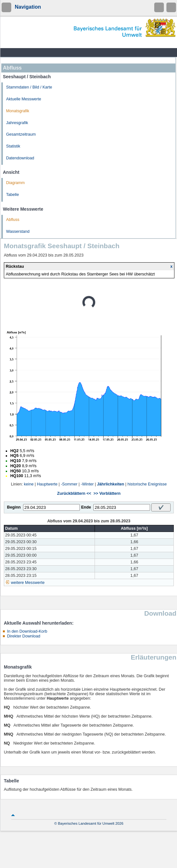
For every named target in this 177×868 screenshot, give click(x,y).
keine (29, 484)
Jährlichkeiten (111, 484)
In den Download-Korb (27, 631)
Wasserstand (18, 232)
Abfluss (13, 220)
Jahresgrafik (17, 123)
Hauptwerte (47, 484)
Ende (86, 507)
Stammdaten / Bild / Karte (29, 87)
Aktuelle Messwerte (24, 99)
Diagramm (15, 183)
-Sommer (69, 484)
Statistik (13, 146)
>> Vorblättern (107, 493)
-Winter (87, 484)
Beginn (14, 507)
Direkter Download (24, 636)
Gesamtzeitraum (21, 134)
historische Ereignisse (147, 484)
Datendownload (20, 158)
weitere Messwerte (28, 583)
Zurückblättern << (74, 493)
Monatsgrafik (18, 111)
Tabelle (13, 195)
